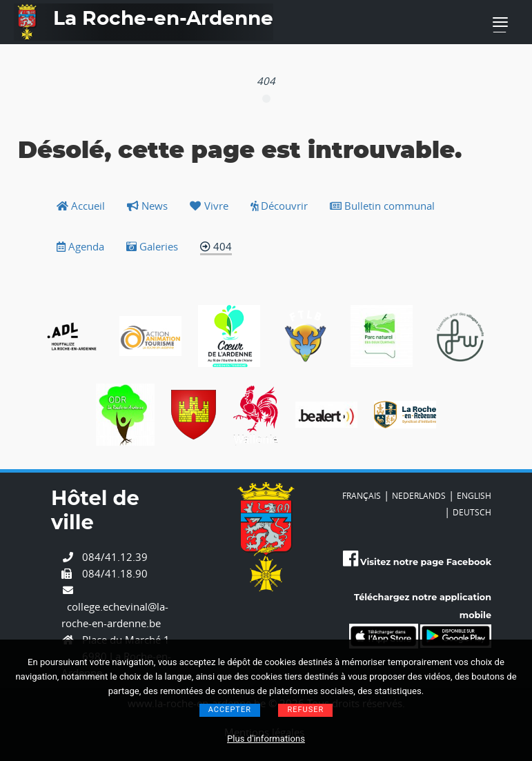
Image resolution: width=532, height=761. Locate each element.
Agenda (80, 246)
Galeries (152, 246)
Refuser (305, 710)
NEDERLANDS (419, 495)
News (147, 206)
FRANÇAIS (362, 495)
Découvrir (279, 206)
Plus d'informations (266, 739)
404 (216, 246)
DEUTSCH (472, 512)
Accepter (230, 710)
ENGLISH (474, 495)
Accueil (81, 206)
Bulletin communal (382, 206)
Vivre (209, 206)
